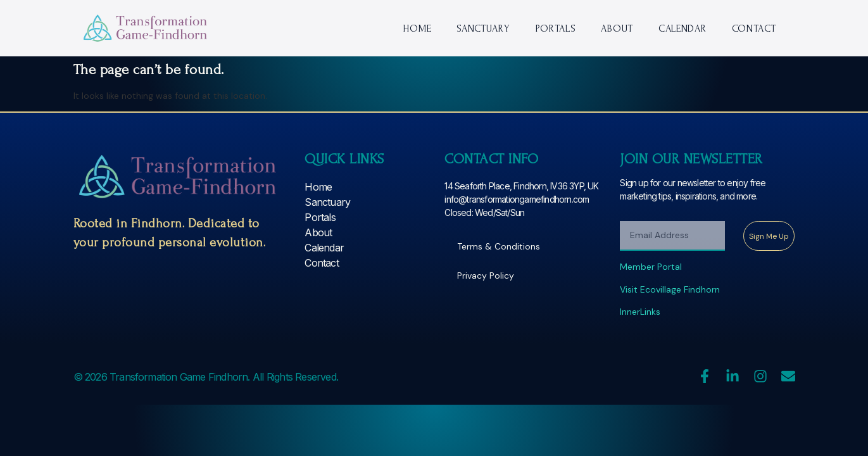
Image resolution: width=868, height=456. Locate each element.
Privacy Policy (486, 275)
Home (417, 28)
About (617, 28)
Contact (754, 28)
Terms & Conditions (499, 246)
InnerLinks (640, 312)
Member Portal (651, 267)
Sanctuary (483, 28)
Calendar (682, 28)
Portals (556, 28)
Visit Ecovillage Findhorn (670, 289)
